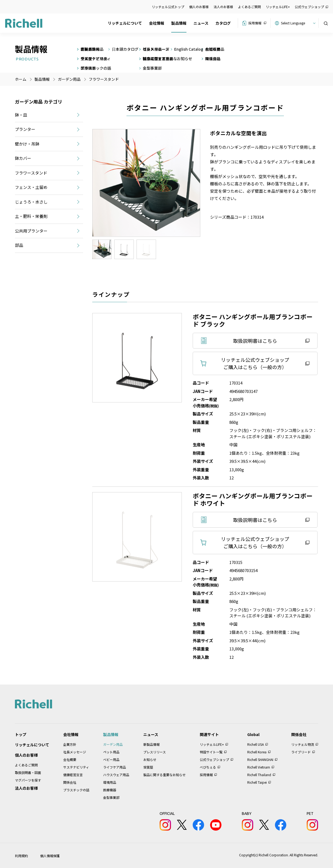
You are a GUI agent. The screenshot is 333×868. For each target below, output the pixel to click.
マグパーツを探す (28, 780)
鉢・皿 (21, 115)
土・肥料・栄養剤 (31, 216)
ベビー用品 (111, 759)
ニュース (201, 23)
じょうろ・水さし (31, 202)
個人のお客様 (199, 7)
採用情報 (255, 23)
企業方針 (70, 744)
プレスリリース (155, 752)
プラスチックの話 (76, 790)
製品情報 (179, 23)
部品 (19, 245)
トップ (21, 734)
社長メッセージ (75, 752)
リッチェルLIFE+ (278, 7)
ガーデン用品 (113, 744)
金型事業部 (111, 797)
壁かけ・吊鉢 (27, 144)
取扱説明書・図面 (28, 772)
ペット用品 (111, 752)
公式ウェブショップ (309, 7)
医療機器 (110, 790)
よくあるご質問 (249, 7)
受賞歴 (148, 767)
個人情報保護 (50, 856)
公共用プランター (31, 231)
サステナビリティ (76, 767)
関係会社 (70, 782)
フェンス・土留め (31, 187)
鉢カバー (23, 158)
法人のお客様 (223, 7)
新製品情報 (151, 744)
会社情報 (157, 23)
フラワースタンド (104, 79)
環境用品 (110, 782)
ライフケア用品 (115, 767)
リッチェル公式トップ (168, 7)
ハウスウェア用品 (116, 775)
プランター (25, 129)
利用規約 (21, 856)
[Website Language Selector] (297, 23)
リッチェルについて (125, 23)
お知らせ (150, 759)
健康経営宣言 (73, 775)
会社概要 (70, 759)
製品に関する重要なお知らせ (164, 775)
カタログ (223, 23)
